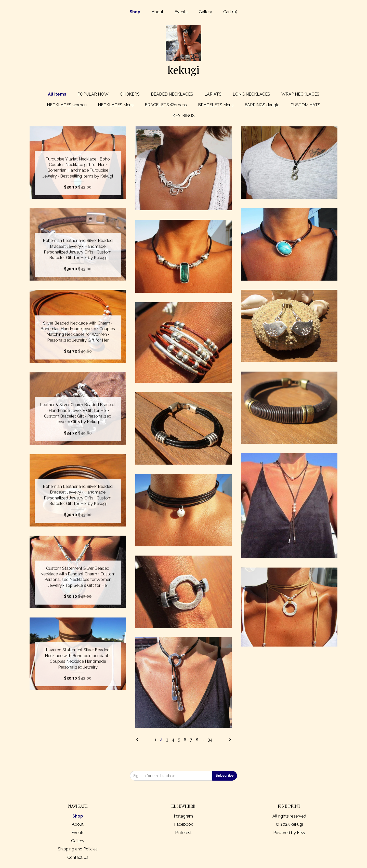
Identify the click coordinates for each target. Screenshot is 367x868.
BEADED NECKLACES (172, 94)
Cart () (230, 12)
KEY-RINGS (184, 116)
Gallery (205, 12)
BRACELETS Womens (166, 105)
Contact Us (78, 857)
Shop (135, 12)
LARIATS (213, 94)
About (158, 12)
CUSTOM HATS (305, 105)
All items (57, 94)
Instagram (183, 816)
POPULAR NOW (93, 94)
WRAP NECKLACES (300, 94)
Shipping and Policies (78, 849)
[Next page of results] (230, 740)
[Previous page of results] (138, 740)
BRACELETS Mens (216, 105)
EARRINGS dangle (262, 105)
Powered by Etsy (289, 833)
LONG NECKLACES (251, 94)
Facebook (183, 824)
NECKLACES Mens (116, 105)
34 (210, 740)
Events (181, 12)
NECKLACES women (67, 105)
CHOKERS (130, 94)
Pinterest (183, 833)
